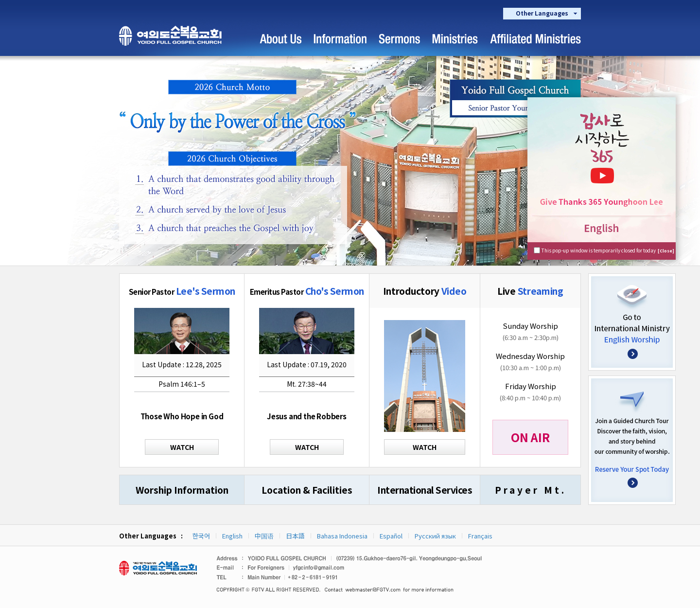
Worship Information (182, 490)
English (232, 536)
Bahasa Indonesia (342, 536)
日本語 (295, 536)
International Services (425, 490)
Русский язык (435, 536)
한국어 (201, 536)
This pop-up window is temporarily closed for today (608, 250)
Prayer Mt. (531, 490)
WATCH (182, 447)
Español (391, 536)
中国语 (264, 536)
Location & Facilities (307, 490)
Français (480, 536)
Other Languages (542, 13)
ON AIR (530, 437)
